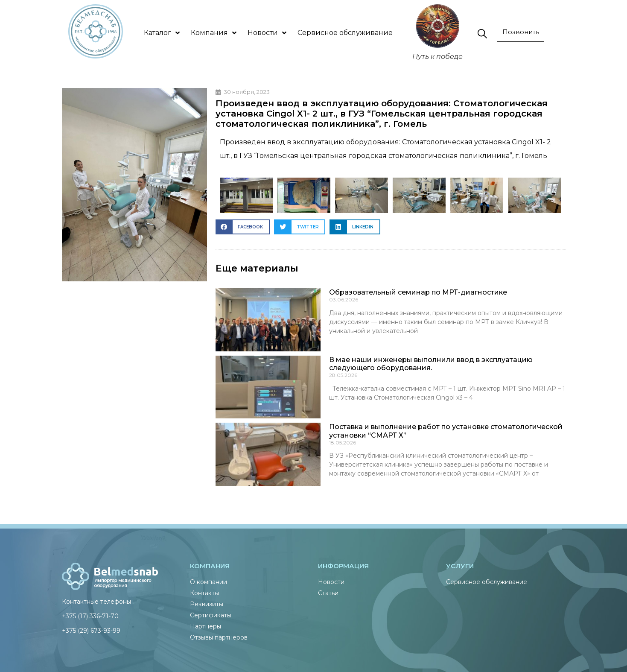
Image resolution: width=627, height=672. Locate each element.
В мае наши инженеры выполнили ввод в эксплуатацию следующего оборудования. (431, 364)
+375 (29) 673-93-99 (91, 631)
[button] (243, 227)
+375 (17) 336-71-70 (90, 616)
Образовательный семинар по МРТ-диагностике (418, 292)
